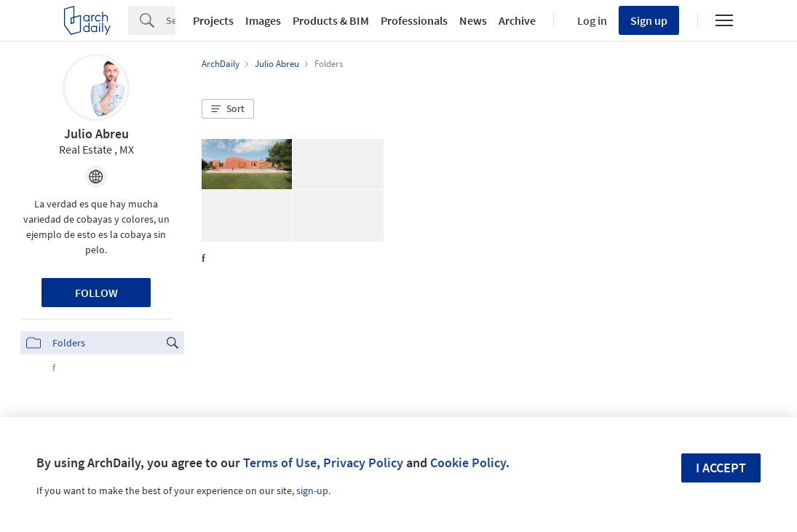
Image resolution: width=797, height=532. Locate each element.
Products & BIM (331, 20)
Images (263, 20)
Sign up (649, 20)
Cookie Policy (468, 462)
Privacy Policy (363, 462)
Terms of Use (280, 462)
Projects (213, 20)
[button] (228, 109)
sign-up (312, 491)
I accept (721, 468)
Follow (96, 293)
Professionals (414, 20)
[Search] (171, 20)
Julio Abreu (96, 134)
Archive (517, 20)
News (473, 20)
